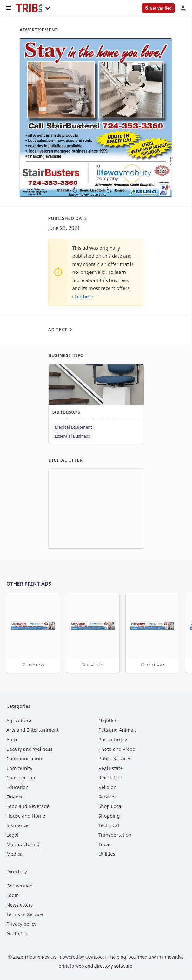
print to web (71, 966)
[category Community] (19, 768)
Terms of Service (25, 914)
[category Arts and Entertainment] (33, 730)
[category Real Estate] (111, 768)
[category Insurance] (17, 825)
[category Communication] (24, 758)
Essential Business (73, 436)
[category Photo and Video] (117, 749)
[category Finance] (15, 797)
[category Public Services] (115, 758)
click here (83, 296)
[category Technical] (109, 825)
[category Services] (107, 797)
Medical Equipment (74, 427)
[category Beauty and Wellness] (30, 749)
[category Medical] (15, 854)
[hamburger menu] (9, 7)
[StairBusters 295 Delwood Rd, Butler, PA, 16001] (96, 395)
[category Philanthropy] (113, 739)
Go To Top (17, 933)
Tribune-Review (41, 957)
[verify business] (158, 8)
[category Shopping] (109, 816)
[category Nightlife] (108, 720)
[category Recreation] (110, 777)
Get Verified (20, 886)
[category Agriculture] (19, 720)
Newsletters (20, 905)
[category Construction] (21, 777)
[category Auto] (12, 739)
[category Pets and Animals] (118, 730)
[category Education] (17, 787)
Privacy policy (21, 924)
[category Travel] (105, 844)
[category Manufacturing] (23, 844)
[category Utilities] (107, 854)
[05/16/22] (33, 632)
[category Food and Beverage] (28, 806)
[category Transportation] (115, 835)
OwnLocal (96, 957)
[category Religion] (107, 787)
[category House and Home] (26, 816)
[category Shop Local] (110, 806)
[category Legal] (12, 835)
